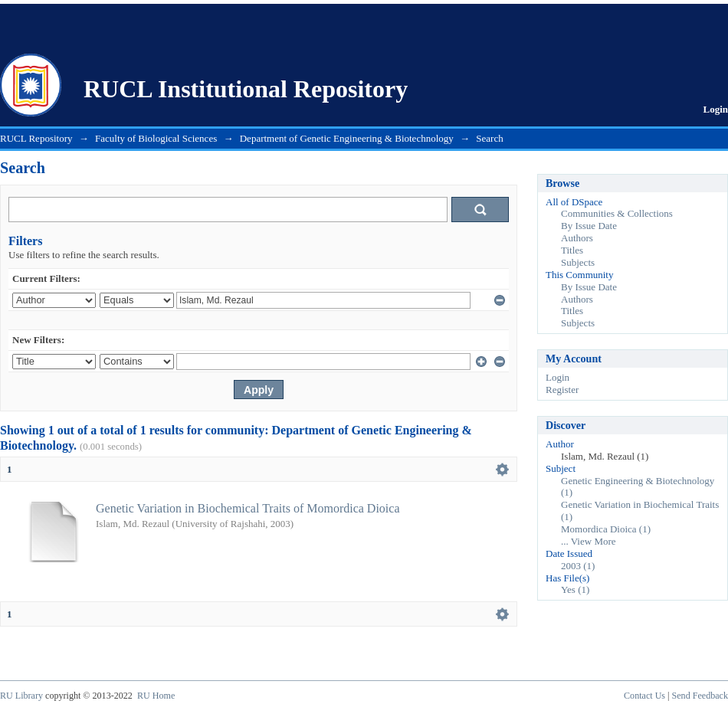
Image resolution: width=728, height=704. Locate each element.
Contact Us (644, 696)
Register (562, 390)
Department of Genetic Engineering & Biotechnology (347, 138)
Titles (572, 250)
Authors (577, 238)
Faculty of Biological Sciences (156, 138)
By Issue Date (589, 226)
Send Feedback (700, 696)
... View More (589, 541)
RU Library (21, 696)
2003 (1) (578, 566)
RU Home (156, 696)
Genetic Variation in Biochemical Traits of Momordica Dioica (248, 508)
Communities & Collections (617, 213)
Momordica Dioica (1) (606, 529)
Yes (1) (575, 589)
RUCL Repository (36, 138)
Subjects (578, 262)
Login (715, 109)
